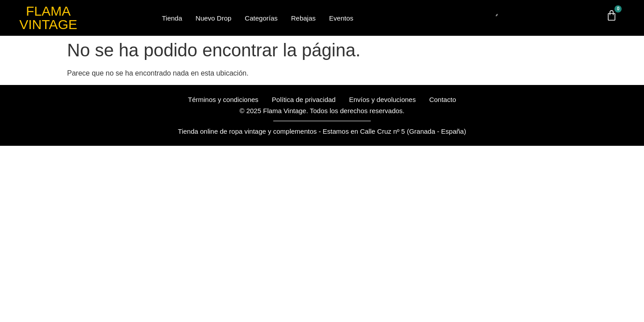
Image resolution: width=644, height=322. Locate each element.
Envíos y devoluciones (382, 100)
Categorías (261, 18)
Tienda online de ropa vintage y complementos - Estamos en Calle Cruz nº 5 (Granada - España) (322, 131)
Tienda (172, 18)
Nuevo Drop (213, 18)
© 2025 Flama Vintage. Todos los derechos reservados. (322, 111)
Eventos (341, 18)
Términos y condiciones (223, 100)
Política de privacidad (304, 100)
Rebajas (303, 18)
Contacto (443, 100)
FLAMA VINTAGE (48, 18)
